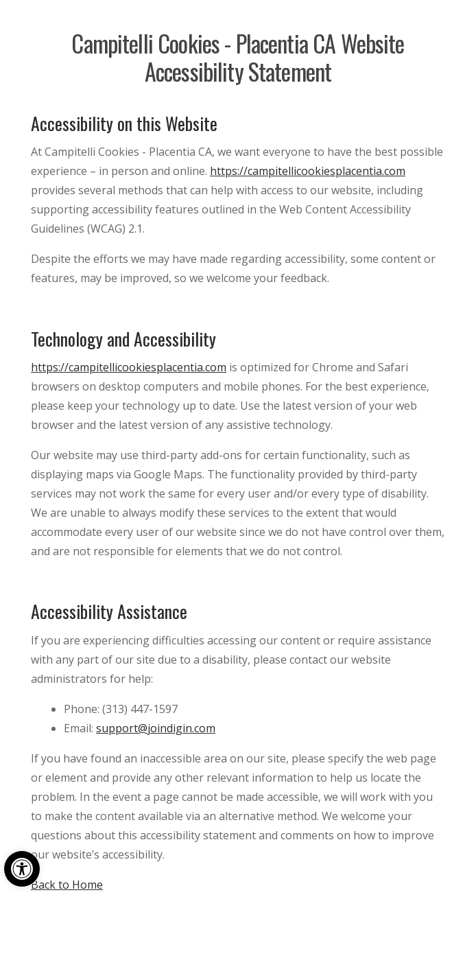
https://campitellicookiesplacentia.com (308, 171)
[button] (22, 869)
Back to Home (67, 885)
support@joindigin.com (156, 728)
